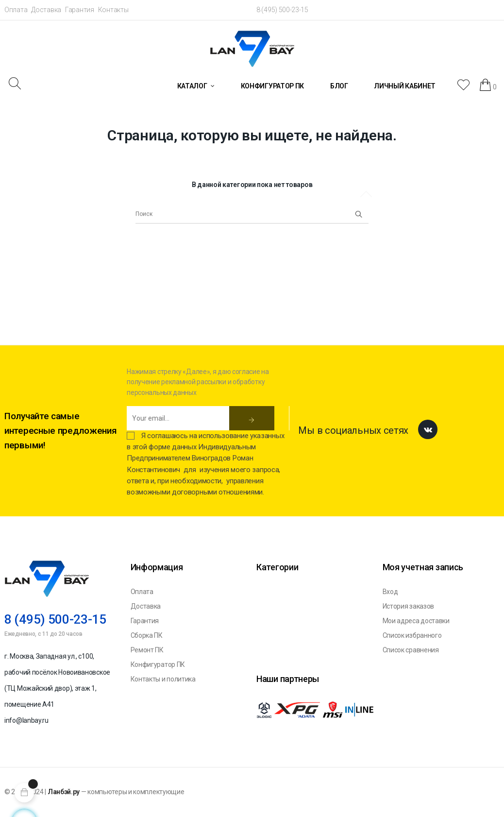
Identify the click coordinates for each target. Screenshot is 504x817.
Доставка (46, 10)
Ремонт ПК (147, 650)
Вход (390, 592)
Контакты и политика (163, 679)
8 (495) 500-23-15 (282, 10)
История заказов (409, 606)
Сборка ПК (147, 635)
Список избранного (412, 635)
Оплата (16, 10)
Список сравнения (411, 650)
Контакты (113, 10)
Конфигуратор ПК (158, 664)
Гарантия (80, 10)
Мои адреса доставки (416, 621)
